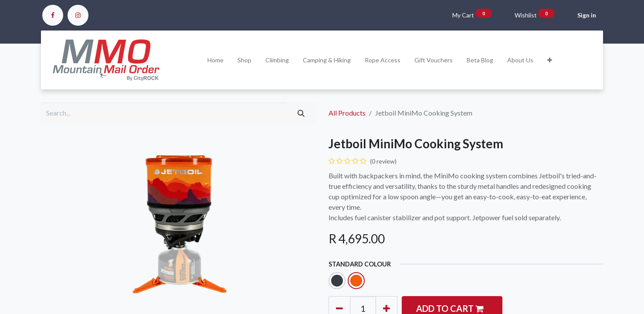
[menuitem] (215, 60)
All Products (347, 113)
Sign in (587, 15)
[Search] (301, 113)
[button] (550, 60)
